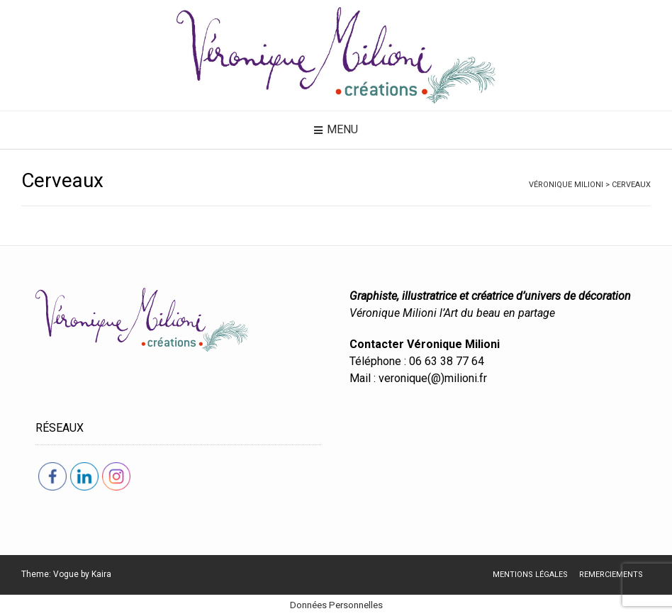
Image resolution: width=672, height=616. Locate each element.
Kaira (101, 574)
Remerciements (611, 575)
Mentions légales (530, 575)
